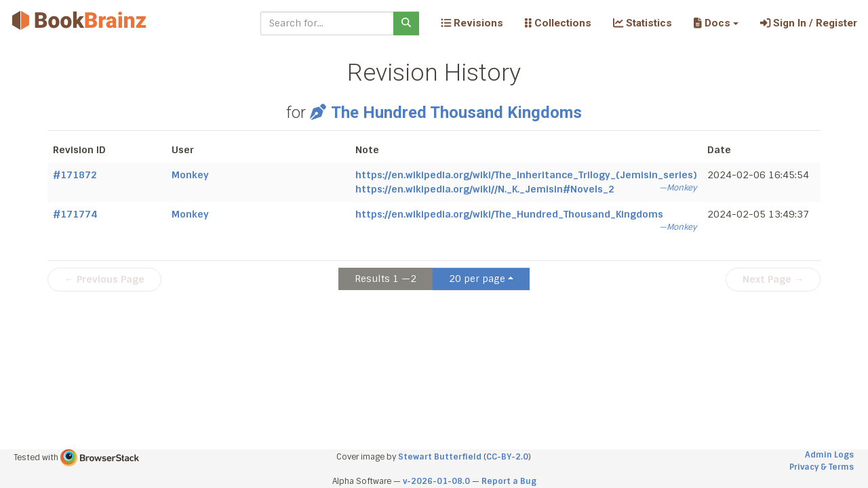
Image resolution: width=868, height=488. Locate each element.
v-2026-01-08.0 (436, 481)
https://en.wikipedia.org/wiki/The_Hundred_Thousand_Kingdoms (509, 214)
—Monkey (678, 188)
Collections (558, 23)
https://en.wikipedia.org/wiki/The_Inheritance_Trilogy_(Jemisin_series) (526, 175)
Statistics (643, 23)
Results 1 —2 (386, 279)
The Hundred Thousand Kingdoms (446, 113)
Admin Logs (829, 455)
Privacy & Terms (822, 467)
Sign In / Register (809, 23)
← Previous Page (104, 279)
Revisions (472, 23)
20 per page (477, 279)
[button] (716, 23)
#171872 (75, 175)
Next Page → (773, 279)
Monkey (190, 175)
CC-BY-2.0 (507, 457)
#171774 (75, 214)
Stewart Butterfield (440, 457)
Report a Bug (509, 481)
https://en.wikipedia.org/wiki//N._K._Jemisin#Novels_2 (485, 189)
